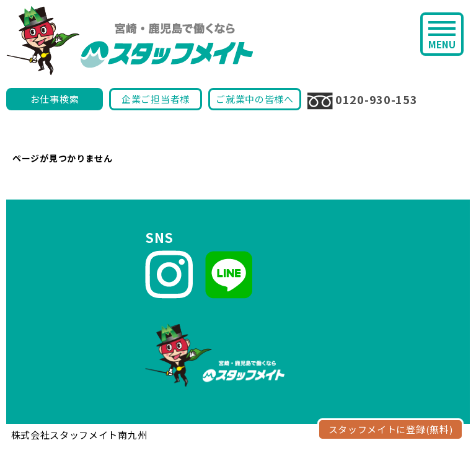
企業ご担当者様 (156, 99)
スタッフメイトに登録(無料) (391, 429)
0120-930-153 (362, 100)
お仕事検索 (55, 99)
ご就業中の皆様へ (255, 99)
